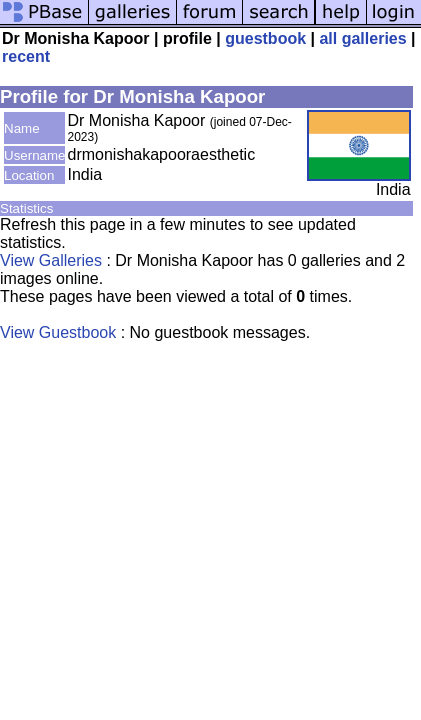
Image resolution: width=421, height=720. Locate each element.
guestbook (265, 38)
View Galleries (51, 260)
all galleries (362, 38)
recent (26, 56)
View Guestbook (58, 332)
